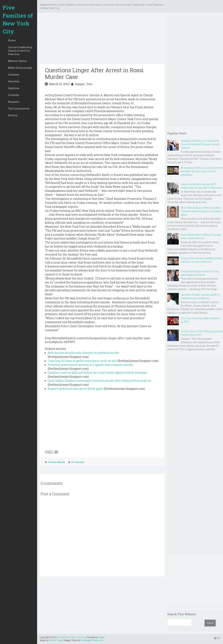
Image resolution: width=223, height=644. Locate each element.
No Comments (78, 462)
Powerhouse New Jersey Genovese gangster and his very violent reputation (202, 171)
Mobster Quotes (17, 61)
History (13, 115)
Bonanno (14, 102)
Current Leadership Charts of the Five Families (20, 51)
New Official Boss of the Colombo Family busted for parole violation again (201, 211)
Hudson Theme (56, 640)
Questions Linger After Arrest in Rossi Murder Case (94, 73)
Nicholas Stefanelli (57, 462)
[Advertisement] (102, 40)
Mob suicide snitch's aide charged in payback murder (84, 353)
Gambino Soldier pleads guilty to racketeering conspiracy (200, 296)
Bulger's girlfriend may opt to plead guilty (76, 389)
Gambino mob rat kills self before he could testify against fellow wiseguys (97, 373)
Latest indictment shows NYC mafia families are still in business (201, 186)
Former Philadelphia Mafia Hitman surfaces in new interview (202, 260)
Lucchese (14, 75)
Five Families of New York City (18, 19)
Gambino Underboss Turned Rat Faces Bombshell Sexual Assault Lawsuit (200, 144)
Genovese (14, 81)
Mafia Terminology (20, 68)
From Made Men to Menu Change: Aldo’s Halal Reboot (201, 236)
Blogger (102, 637)
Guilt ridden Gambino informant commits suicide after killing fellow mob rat (99, 381)
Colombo (14, 95)
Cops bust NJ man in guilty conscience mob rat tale (82, 361)
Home (12, 40)
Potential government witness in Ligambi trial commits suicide (90, 365)
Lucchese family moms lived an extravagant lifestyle (200, 273)
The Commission (19, 108)
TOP (217, 638)
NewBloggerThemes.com (92, 640)
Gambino (14, 88)
